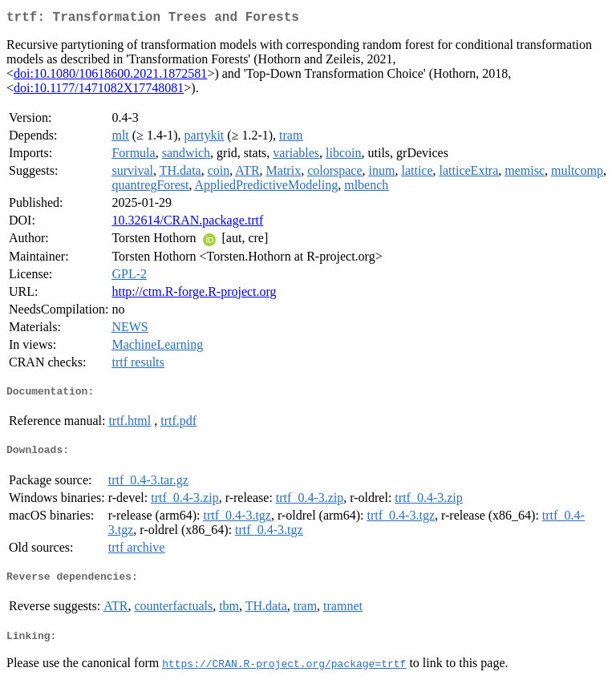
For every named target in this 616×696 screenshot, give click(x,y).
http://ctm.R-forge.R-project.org (194, 295)
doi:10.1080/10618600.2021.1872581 (110, 77)
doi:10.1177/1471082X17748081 (99, 91)
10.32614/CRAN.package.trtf (187, 223)
